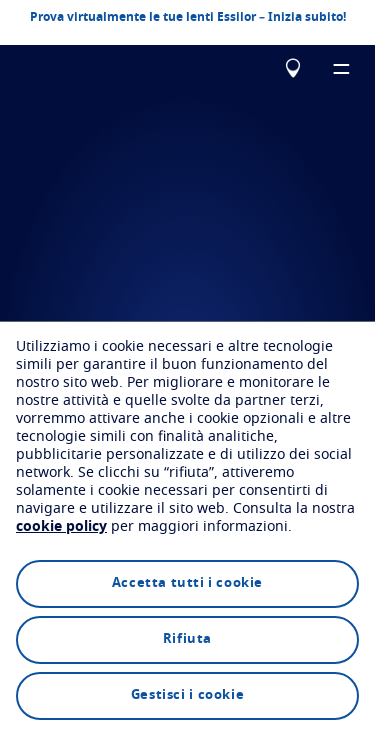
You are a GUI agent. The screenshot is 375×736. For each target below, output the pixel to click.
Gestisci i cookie (187, 695)
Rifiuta (187, 639)
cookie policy (61, 527)
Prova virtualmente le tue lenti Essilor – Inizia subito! (188, 16)
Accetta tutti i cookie (187, 583)
